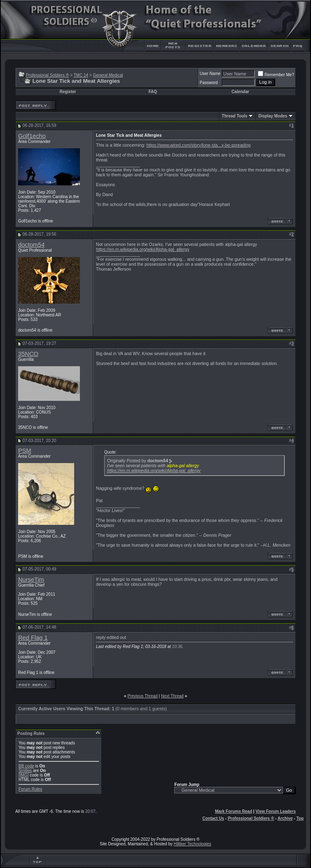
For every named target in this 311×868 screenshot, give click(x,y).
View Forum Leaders (276, 811)
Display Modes (273, 116)
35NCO (28, 354)
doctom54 (31, 245)
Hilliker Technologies (193, 844)
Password (209, 83)
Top (300, 818)
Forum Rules (30, 789)
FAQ (153, 92)
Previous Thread (142, 696)
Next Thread (172, 696)
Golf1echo (32, 136)
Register (68, 92)
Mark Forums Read (234, 811)
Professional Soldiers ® (47, 75)
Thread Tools (234, 116)
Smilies (25, 771)
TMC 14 (81, 75)
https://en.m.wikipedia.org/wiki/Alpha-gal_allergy (143, 249)
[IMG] (23, 775)
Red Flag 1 (33, 638)
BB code (26, 766)
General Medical (108, 75)
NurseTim (31, 580)
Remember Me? (276, 75)
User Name (210, 74)
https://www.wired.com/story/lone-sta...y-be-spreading (199, 145)
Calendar (240, 92)
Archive (285, 818)
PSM (25, 451)
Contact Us (213, 818)
